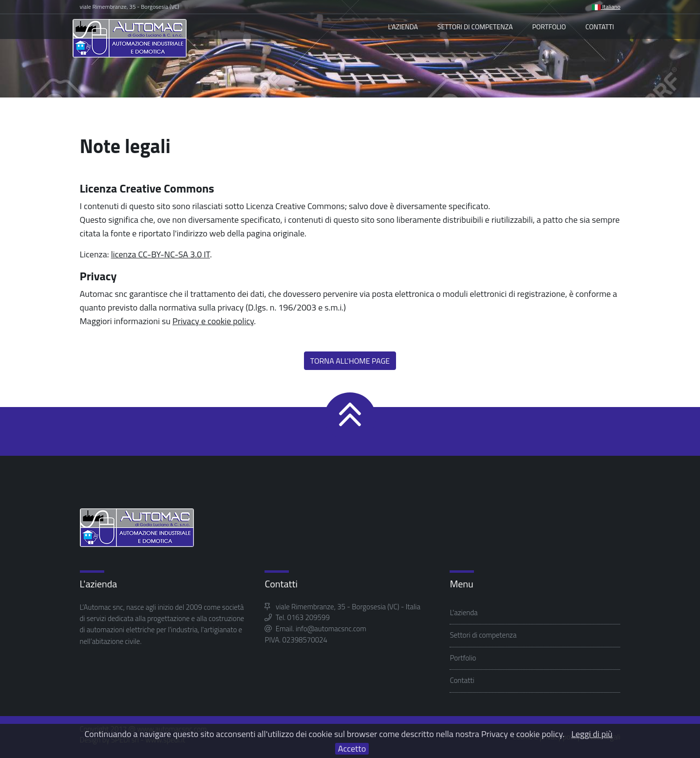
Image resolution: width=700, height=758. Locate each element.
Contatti (600, 27)
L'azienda (403, 27)
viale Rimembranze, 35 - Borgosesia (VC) (130, 7)
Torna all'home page (350, 361)
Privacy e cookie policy (213, 321)
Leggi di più (592, 734)
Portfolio (549, 27)
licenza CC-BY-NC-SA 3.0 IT (161, 254)
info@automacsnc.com (331, 629)
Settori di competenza (475, 27)
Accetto (352, 749)
